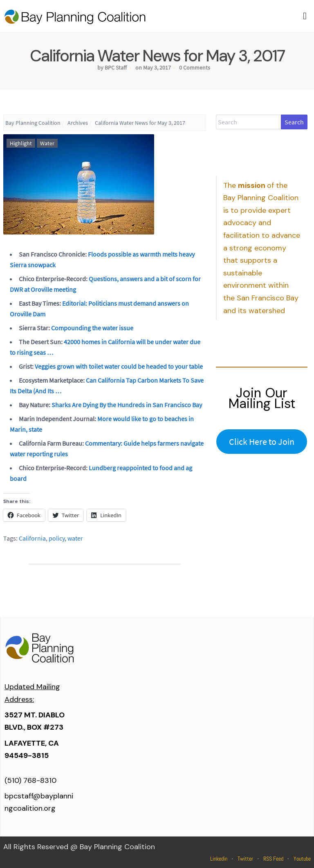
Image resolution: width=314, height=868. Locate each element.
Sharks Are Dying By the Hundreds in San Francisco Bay (127, 405)
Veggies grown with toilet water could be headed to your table (119, 366)
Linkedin (219, 859)
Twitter (245, 859)
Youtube (302, 859)
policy (57, 538)
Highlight (21, 143)
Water (47, 143)
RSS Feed (273, 859)
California (32, 538)
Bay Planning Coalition (33, 123)
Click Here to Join (262, 442)
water (75, 538)
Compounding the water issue (92, 328)
